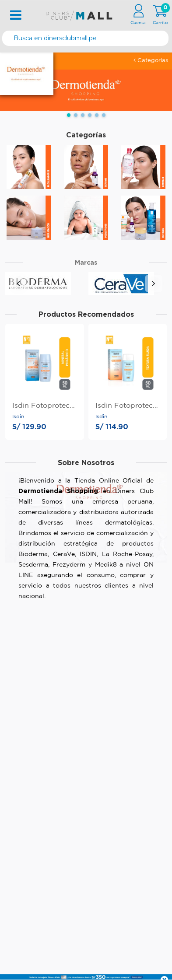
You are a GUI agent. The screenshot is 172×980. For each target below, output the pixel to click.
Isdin (18, 417)
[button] (69, 115)
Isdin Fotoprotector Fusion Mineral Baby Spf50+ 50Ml (45, 406)
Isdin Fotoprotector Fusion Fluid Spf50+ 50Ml (128, 406)
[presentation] (18, 283)
